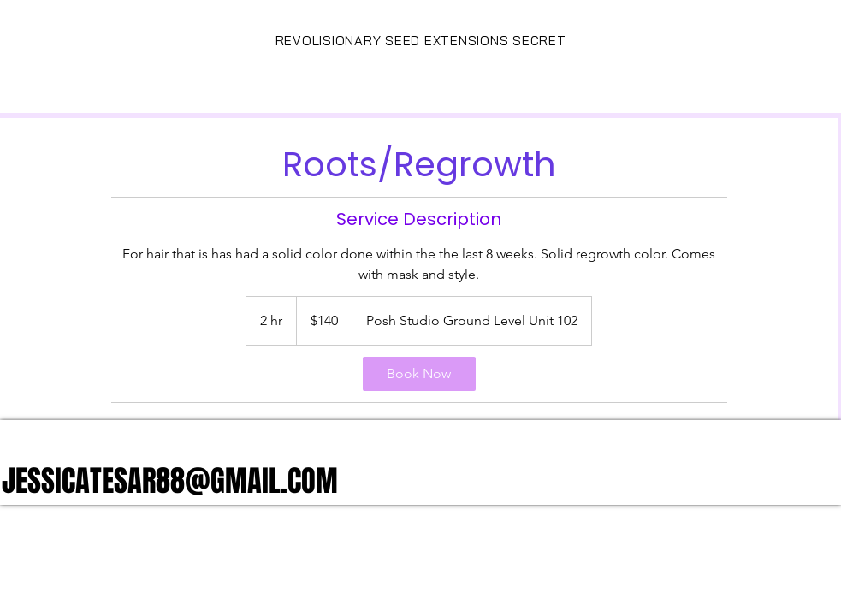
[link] (419, 374)
